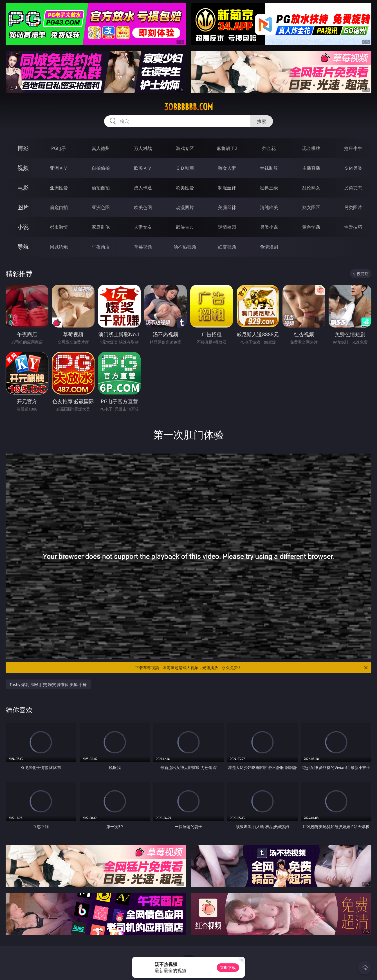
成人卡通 (143, 188)
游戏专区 (185, 148)
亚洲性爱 (59, 188)
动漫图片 (185, 207)
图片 (23, 207)
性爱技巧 (353, 227)
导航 (23, 247)
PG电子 (59, 148)
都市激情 (59, 227)
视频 (23, 168)
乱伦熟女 (311, 188)
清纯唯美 (269, 207)
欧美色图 (143, 207)
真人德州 (101, 148)
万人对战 (143, 148)
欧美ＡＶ (143, 168)
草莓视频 (143, 247)
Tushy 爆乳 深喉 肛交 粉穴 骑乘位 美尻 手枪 (48, 684)
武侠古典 (185, 227)
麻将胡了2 (227, 148)
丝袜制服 (269, 168)
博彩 (23, 148)
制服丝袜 (227, 188)
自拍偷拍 (101, 168)
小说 (23, 227)
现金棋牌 (311, 148)
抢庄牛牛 (353, 148)
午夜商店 (101, 247)
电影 (23, 188)
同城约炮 (59, 247)
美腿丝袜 (227, 207)
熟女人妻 (227, 168)
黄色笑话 (311, 227)
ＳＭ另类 (353, 168)
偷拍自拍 (101, 188)
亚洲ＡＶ (59, 168)
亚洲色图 (101, 207)
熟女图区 (311, 207)
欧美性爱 (185, 188)
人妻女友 (143, 227)
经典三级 (269, 188)
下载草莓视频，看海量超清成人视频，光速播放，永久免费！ (252, 668)
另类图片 (353, 207)
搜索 (262, 121)
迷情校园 (227, 227)
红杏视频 (227, 247)
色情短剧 (269, 247)
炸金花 (269, 148)
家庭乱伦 (101, 227)
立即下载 (228, 967)
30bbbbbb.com (188, 107)
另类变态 (353, 188)
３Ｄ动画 (185, 168)
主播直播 (311, 168)
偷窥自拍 (59, 207)
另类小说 (269, 227)
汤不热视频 (185, 247)
